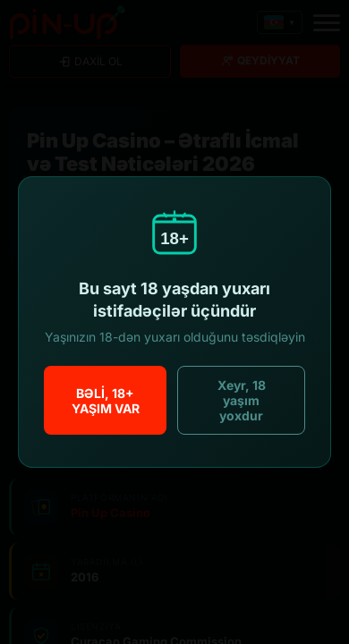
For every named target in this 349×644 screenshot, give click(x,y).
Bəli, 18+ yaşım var (106, 401)
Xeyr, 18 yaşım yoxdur (242, 400)
